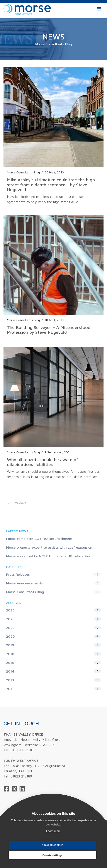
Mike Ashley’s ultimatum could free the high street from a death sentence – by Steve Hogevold (51, 185)
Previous (17, 503)
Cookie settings (53, 855)
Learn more (53, 831)
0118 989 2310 (22, 750)
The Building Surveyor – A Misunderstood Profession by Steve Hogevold (49, 330)
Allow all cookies (53, 845)
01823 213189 (21, 776)
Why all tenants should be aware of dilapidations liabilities (42, 462)
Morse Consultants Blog (23, 172)
